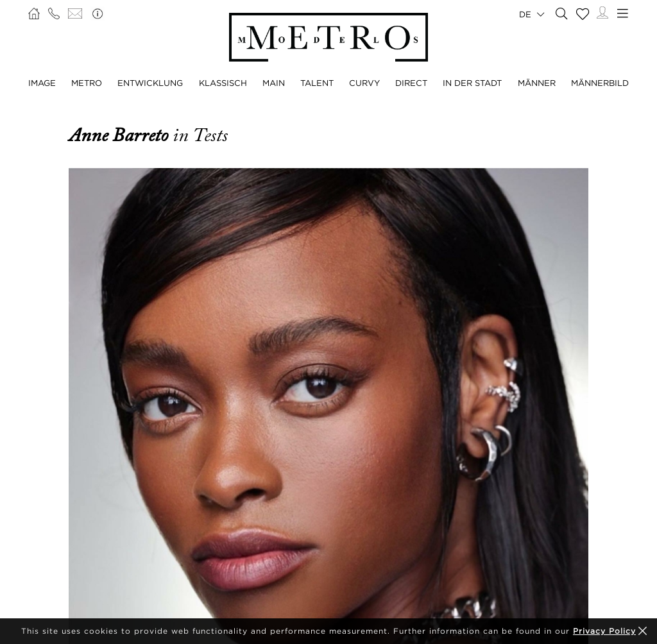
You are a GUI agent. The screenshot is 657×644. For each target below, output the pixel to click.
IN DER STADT (472, 83)
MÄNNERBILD (600, 83)
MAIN (274, 83)
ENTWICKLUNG (150, 83)
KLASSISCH (223, 83)
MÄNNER (537, 83)
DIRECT (411, 83)
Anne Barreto (121, 135)
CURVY (364, 83)
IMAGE (42, 83)
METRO (87, 83)
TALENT (317, 83)
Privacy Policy (604, 631)
